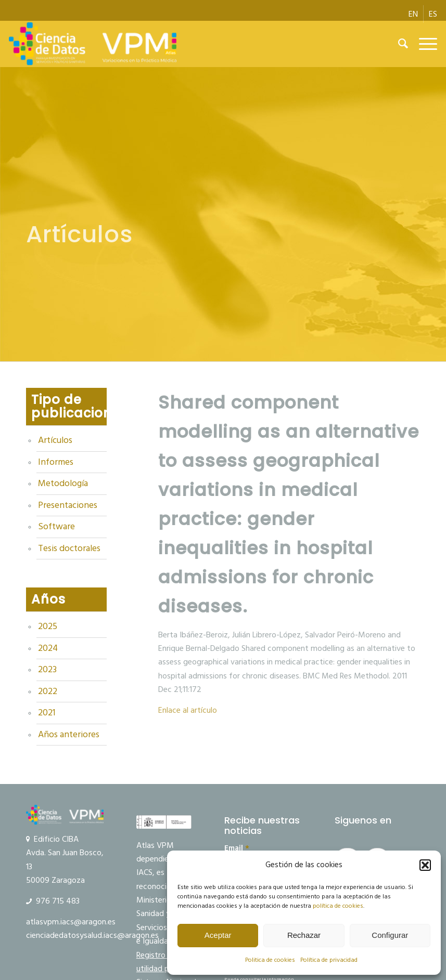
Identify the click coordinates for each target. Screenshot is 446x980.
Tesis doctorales (69, 548)
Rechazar (304, 935)
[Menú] (423, 44)
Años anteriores (69, 735)
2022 (48, 691)
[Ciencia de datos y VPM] (93, 44)
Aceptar (218, 935)
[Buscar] (398, 44)
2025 (48, 626)
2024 (48, 648)
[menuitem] (413, 14)
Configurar (390, 935)
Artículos (55, 440)
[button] (425, 865)
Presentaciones (68, 505)
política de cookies (338, 906)
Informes (56, 462)
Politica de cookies (270, 960)
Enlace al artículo (188, 710)
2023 (47, 670)
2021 (47, 713)
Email (237, 848)
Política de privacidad (329, 960)
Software (56, 527)
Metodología (63, 484)
